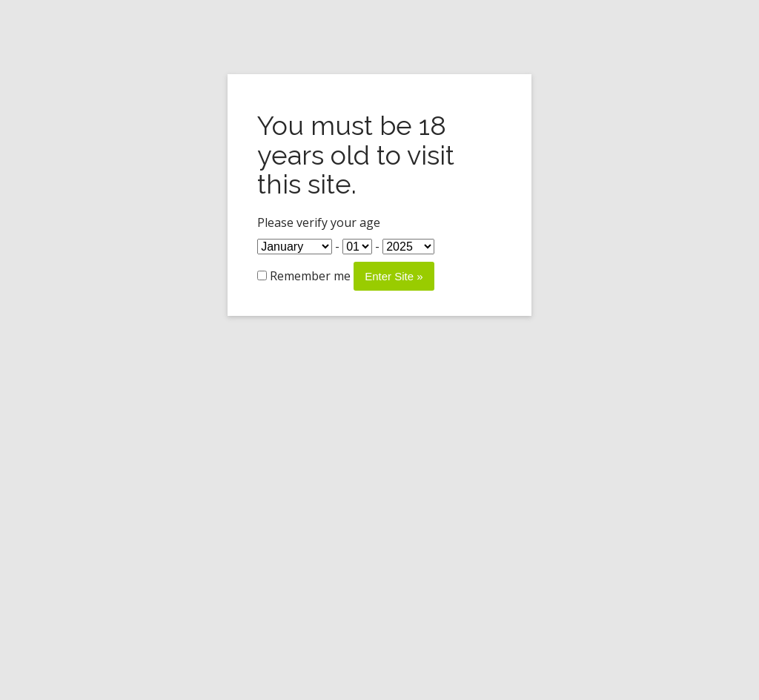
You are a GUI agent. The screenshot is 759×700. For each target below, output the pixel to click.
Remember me (304, 276)
